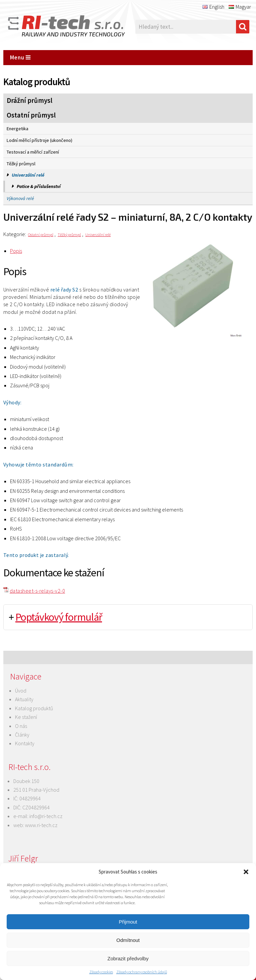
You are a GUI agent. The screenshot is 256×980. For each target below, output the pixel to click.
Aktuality (24, 699)
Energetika (17, 129)
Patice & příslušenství (39, 186)
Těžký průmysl (21, 164)
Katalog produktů (34, 708)
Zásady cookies (101, 972)
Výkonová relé (20, 198)
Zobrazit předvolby (128, 958)
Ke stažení (26, 717)
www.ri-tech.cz (41, 825)
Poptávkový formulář (59, 617)
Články (22, 735)
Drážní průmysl (29, 101)
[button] (246, 872)
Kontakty (25, 743)
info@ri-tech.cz (46, 816)
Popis (16, 251)
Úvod (21, 691)
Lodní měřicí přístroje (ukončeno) (39, 140)
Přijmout (128, 922)
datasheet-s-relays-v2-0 (37, 591)
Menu (20, 57)
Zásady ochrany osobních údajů (142, 972)
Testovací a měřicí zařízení (33, 152)
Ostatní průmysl (31, 115)
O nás (21, 726)
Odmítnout (128, 940)
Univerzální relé (28, 175)
